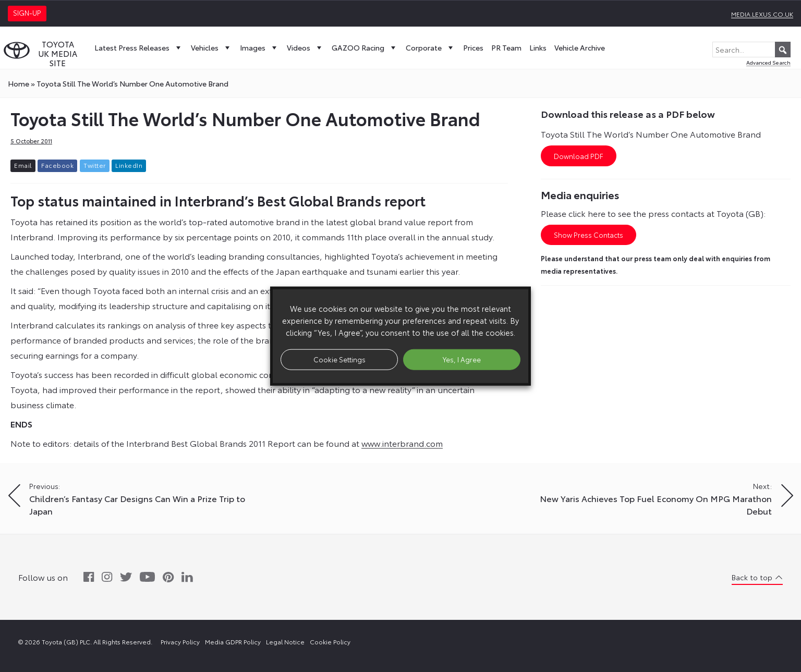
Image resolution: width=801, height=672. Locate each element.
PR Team (506, 47)
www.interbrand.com (402, 443)
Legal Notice (285, 642)
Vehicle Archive (580, 47)
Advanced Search (768, 62)
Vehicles (211, 47)
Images (259, 47)
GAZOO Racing (365, 47)
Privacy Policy (180, 642)
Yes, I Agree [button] (462, 359)
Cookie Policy (330, 642)
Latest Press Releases (139, 47)
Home (19, 83)
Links (538, 47)
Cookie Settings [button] (339, 359)
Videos (305, 47)
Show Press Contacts (588, 235)
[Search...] (751, 50)
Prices (473, 47)
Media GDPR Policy (233, 642)
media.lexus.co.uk (762, 14)
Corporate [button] (430, 47)
